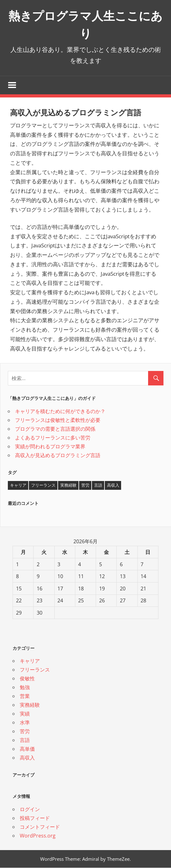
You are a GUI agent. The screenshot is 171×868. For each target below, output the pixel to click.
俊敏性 (27, 679)
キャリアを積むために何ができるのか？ (60, 412)
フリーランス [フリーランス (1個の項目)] (43, 486)
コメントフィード (40, 827)
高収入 (27, 758)
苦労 (25, 732)
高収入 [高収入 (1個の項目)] (113, 486)
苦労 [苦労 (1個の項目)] (85, 486)
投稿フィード (35, 818)
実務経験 (30, 705)
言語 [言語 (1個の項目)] (98, 486)
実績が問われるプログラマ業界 (50, 447)
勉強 (25, 688)
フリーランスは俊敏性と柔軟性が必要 (58, 420)
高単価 (27, 749)
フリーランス (35, 670)
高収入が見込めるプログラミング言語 (58, 456)
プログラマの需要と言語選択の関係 (55, 429)
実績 (25, 714)
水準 (25, 723)
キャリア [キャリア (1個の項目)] (18, 486)
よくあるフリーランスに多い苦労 (53, 438)
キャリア (30, 661)
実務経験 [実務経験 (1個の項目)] (68, 486)
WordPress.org (38, 836)
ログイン (30, 810)
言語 (25, 741)
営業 (25, 697)
